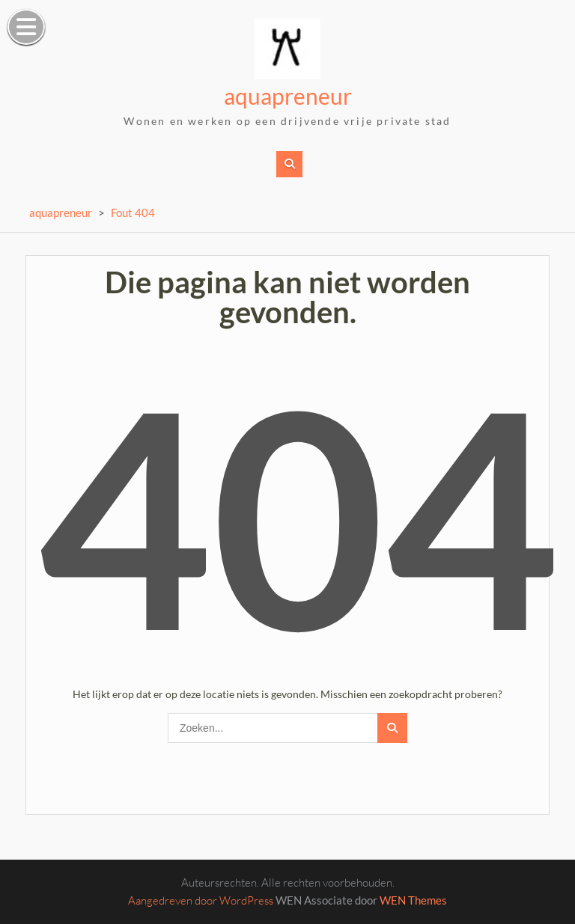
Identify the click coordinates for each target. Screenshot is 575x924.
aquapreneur (288, 96)
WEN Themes (413, 900)
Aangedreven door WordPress (201, 900)
